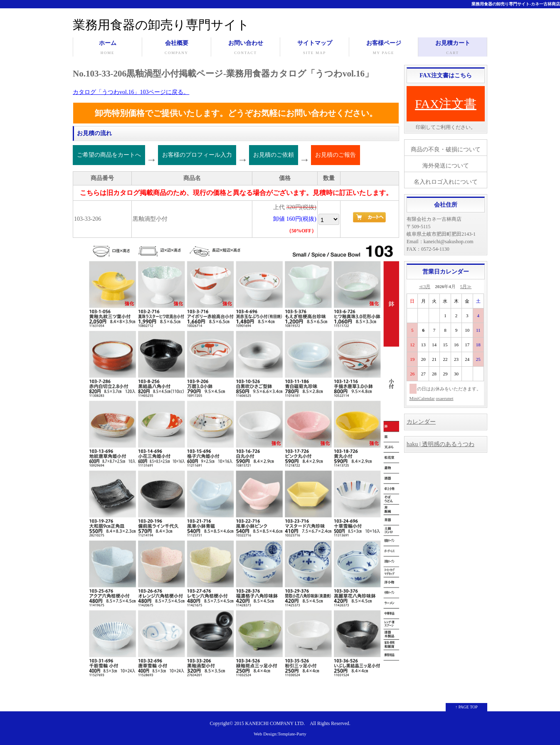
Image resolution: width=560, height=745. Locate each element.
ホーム (107, 48)
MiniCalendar (422, 398)
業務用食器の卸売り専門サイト (161, 25)
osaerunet (444, 398)
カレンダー (421, 422)
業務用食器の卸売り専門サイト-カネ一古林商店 (516, 4)
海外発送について (446, 166)
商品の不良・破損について (446, 149)
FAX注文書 (446, 104)
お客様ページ (384, 48)
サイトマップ (315, 48)
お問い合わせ (245, 48)
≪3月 (425, 286)
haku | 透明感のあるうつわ (440, 444)
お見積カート (453, 48)
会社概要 (176, 48)
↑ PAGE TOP (466, 707)
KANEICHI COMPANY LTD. (275, 724)
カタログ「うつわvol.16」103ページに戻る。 (131, 92)
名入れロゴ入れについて (446, 182)
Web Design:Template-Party (280, 734)
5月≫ (466, 286)
